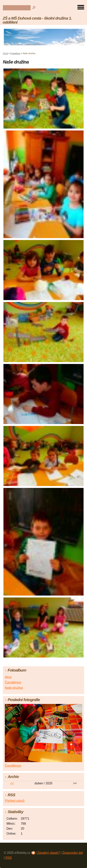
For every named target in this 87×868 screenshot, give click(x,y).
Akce (8, 677)
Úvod (5, 53)
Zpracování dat (73, 853)
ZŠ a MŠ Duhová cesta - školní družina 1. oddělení (37, 20)
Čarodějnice (13, 682)
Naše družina (14, 688)
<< (12, 783)
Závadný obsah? (49, 853)
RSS (9, 858)
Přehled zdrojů (15, 801)
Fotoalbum (15, 53)
